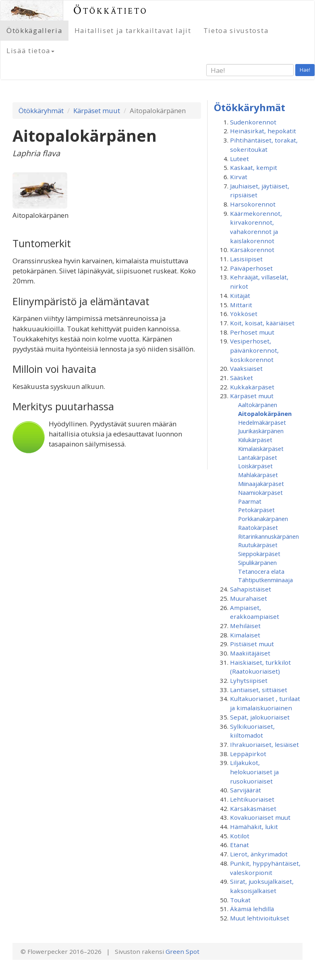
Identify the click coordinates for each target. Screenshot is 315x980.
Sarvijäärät (246, 790)
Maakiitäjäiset (250, 653)
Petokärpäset (256, 510)
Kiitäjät (240, 296)
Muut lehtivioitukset (260, 918)
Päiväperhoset (251, 268)
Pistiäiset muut (252, 644)
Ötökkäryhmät (41, 111)
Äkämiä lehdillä (252, 909)
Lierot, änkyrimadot (259, 854)
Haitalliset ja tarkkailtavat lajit (133, 30)
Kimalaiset (245, 635)
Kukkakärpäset (252, 387)
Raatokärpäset (258, 527)
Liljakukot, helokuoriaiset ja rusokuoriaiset (254, 772)
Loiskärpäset (255, 466)
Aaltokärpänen (258, 405)
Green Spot (182, 951)
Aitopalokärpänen (265, 414)
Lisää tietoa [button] (30, 51)
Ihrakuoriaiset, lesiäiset (264, 744)
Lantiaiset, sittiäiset (259, 690)
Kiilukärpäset (255, 440)
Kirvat (239, 177)
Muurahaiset (249, 598)
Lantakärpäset (258, 457)
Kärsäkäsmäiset (253, 808)
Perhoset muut (252, 332)
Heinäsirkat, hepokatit (263, 131)
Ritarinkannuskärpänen (268, 536)
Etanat (239, 845)
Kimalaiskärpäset (261, 449)
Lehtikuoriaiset (252, 799)
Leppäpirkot (248, 754)
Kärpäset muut (97, 111)
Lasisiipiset (246, 259)
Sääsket (241, 378)
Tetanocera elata (261, 571)
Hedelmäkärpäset (262, 422)
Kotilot (240, 836)
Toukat (240, 900)
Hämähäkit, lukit (254, 827)
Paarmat (250, 501)
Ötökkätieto (111, 10)
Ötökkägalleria (34, 30)
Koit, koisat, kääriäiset (262, 323)
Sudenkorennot (253, 122)
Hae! (305, 70)
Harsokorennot (253, 204)
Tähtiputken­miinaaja (265, 580)
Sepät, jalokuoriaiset (260, 717)
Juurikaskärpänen (261, 431)
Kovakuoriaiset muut (260, 817)
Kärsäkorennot (252, 250)
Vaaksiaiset (246, 368)
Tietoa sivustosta (236, 30)
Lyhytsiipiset (249, 680)
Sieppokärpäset (259, 554)
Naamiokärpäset (260, 492)
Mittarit (241, 305)
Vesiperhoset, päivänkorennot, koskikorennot (254, 350)
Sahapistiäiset (251, 589)
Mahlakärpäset (258, 475)
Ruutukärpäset (258, 545)
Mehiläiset (245, 626)
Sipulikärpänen (257, 562)
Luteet (239, 159)
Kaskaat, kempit (254, 167)
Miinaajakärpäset (261, 484)
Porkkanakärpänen (263, 519)
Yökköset (244, 314)
